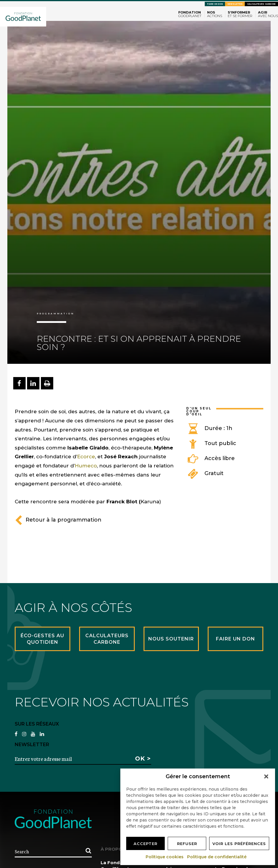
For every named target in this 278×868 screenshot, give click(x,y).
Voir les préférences (239, 844)
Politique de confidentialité (217, 857)
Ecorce (86, 457)
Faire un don (215, 4)
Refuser (187, 844)
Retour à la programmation (58, 520)
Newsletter (235, 4)
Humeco (86, 466)
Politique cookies (165, 857)
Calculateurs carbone (261, 4)
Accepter (145, 844)
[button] (266, 776)
